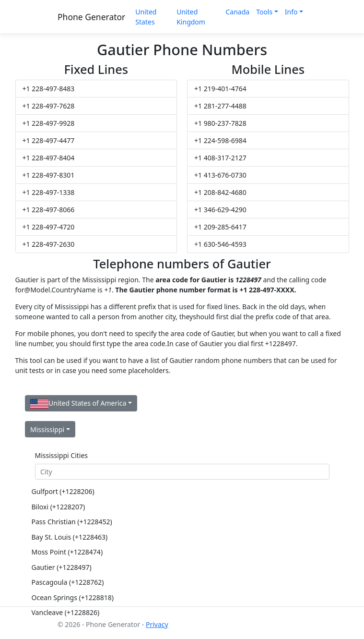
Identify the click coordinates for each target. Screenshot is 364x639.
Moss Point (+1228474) (67, 552)
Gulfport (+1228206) (63, 491)
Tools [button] (264, 12)
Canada (237, 12)
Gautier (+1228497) (62, 567)
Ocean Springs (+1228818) (73, 597)
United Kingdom (191, 17)
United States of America (78, 404)
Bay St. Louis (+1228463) (70, 537)
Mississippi (47, 429)
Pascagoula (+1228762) (68, 582)
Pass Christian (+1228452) (72, 522)
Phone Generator (91, 17)
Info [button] (291, 12)
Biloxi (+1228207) (59, 507)
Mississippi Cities (62, 455)
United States (146, 17)
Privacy (157, 624)
